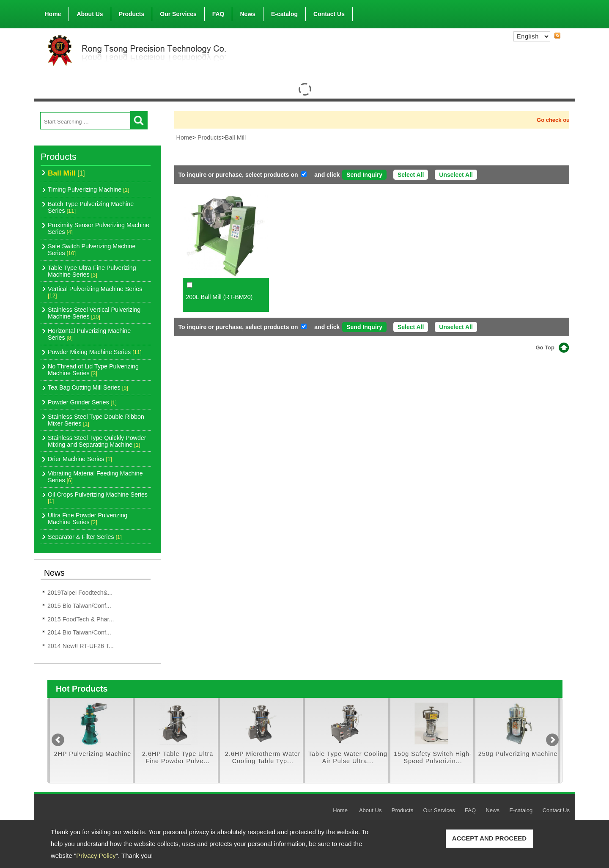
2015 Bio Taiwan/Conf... (79, 606)
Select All (411, 175)
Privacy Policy (96, 856)
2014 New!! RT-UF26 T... (81, 646)
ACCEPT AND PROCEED (489, 838)
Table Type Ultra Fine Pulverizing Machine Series (92, 271)
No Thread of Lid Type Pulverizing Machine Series (93, 370)
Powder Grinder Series (82, 402)
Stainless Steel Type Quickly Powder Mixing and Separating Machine (97, 441)
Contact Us (329, 14)
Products (132, 12)
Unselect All (456, 175)
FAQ (218, 14)
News (248, 14)
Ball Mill (66, 173)
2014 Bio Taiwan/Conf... (79, 632)
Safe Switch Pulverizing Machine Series (92, 250)
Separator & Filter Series (85, 537)
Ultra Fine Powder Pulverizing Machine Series (88, 519)
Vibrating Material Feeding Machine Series (95, 477)
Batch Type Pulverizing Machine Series (91, 207)
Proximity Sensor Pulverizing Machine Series (99, 228)
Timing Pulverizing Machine (89, 190)
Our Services (178, 14)
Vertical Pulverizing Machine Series (95, 292)
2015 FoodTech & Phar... (81, 619)
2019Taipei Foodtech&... (80, 593)
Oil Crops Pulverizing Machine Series (98, 498)
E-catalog (284, 14)
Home (53, 14)
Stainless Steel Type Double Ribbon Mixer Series (96, 420)
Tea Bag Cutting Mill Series (88, 387)
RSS (557, 36)
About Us (90, 12)
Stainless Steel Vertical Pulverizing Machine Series (94, 313)
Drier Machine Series (80, 459)
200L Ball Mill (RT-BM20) (219, 297)
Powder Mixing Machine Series (95, 352)
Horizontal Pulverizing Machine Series (89, 334)
